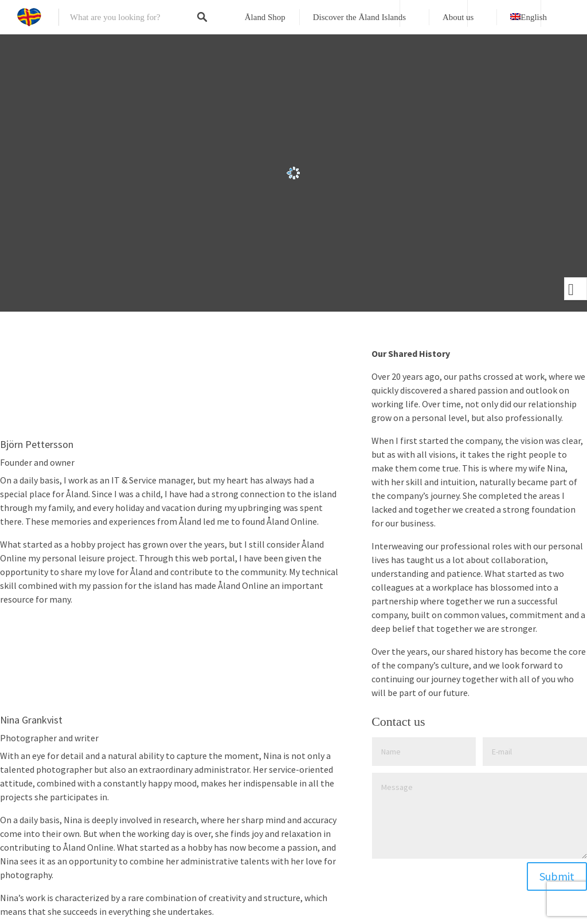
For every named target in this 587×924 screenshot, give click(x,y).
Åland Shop (265, 17)
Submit (557, 876)
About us (458, 17)
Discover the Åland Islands (359, 17)
